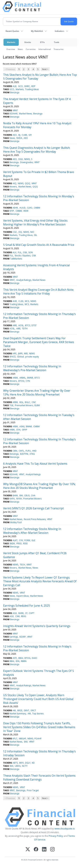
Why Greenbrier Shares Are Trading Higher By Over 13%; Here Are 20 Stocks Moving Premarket (37, 393)
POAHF (38, 739)
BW (21, 495)
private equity (32, 357)
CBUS (27, 495)
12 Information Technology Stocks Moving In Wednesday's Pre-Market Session (32, 368)
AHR (15, 301)
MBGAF (22, 739)
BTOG (21, 381)
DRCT (33, 710)
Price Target (33, 790)
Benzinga (15, 92)
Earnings (14, 637)
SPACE (13, 357)
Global (20, 357)
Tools (56, 42)
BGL (21, 402)
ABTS (15, 763)
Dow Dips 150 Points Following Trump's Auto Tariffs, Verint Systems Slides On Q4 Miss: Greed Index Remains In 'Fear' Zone (39, 727)
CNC (34, 402)
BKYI (21, 763)
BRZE (20, 710)
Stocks (28, 42)
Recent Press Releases (35, 519)
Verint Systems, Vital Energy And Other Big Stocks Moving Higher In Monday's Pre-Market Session (35, 222)
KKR (26, 354)
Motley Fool (16, 522)
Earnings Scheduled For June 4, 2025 (27, 606)
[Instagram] (52, 850)
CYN (28, 381)
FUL (20, 252)
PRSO (19, 543)
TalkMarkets (16, 259)
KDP (33, 86)
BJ (19, 135)
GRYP (25, 430)
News (20, 49)
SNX (26, 742)
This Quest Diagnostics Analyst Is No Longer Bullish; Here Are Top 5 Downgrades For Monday (37, 150)
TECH (22, 565)
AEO (15, 135)
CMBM (37, 208)
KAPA (12, 499)
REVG (24, 616)
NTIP (12, 211)
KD (33, 763)
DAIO (34, 658)
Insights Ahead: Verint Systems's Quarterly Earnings (37, 626)
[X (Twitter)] (28, 850)
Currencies (31, 49)
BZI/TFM (24, 454)
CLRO (30, 208)
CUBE (24, 135)
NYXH (19, 499)
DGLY (28, 763)
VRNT (15, 110)
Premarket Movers (24, 405)
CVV (21, 540)
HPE (15, 354)
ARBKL (23, 378)
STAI (18, 430)
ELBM (37, 405)
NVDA (19, 138)
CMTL (21, 451)
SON (31, 252)
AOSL (21, 325)
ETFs (42, 42)
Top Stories (38, 714)
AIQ (14, 183)
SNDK (12, 543)
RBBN (24, 661)
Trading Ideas (32, 89)
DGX (21, 159)
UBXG (18, 766)
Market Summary (18, 714)
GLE (33, 540)
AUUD (22, 208)
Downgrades (27, 162)
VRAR (26, 211)
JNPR (20, 354)
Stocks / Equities (23, 256)
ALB (15, 86)
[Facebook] (36, 850)
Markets (11, 42)
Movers (13, 187)
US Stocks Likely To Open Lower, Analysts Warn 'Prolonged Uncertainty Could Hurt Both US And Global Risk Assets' (38, 699)
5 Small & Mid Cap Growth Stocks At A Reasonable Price (39, 245)
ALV (14, 252)
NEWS (27, 159)
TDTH (25, 329)
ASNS (22, 426)
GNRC (27, 86)
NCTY (25, 766)
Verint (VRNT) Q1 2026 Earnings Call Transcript (33, 508)
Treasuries (59, 49)
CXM (17, 616)
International (45, 49)
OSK (25, 252)
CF (26, 613)
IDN (18, 661)
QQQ (27, 183)
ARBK (15, 378)
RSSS (25, 543)
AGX (15, 613)
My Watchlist (37, 31)
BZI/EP (23, 637)
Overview (11, 49)
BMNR (30, 378)
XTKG (32, 454)
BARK (15, 495)
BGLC (28, 402)
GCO (20, 86)
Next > (45, 69)
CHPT (32, 613)
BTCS (28, 325)
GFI (30, 135)
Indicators (60, 31)
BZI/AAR (13, 114)
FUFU (28, 451)
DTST (34, 325)
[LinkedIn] (44, 850)
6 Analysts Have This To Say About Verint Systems (35, 464)
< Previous (10, 69)
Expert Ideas (23, 596)
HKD (34, 451)
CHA (33, 495)
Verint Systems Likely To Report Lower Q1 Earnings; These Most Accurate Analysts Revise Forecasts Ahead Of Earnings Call (40, 581)
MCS (27, 301)
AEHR (15, 208)
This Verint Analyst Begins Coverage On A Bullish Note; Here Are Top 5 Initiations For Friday (39, 292)
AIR (14, 710)
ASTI (15, 658)
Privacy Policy (56, 836)
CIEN (15, 451)
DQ (20, 232)
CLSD (21, 301)
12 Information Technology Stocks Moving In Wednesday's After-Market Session (32, 531)
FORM (27, 540)
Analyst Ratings (24, 280)
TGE (11, 405)
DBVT (27, 710)
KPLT (15, 739)
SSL (36, 235)
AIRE (15, 325)
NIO (32, 232)
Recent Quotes (12, 31)
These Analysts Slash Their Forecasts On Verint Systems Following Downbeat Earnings (39, 778)
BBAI (21, 658)
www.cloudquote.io (65, 829)
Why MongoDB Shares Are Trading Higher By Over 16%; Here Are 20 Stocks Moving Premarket (39, 486)
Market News (25, 114)
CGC (15, 232)
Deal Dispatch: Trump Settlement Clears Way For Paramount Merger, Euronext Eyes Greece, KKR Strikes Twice (39, 342)
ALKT (15, 540)
